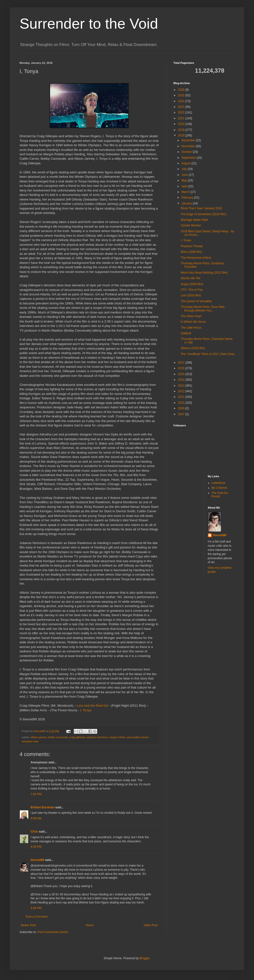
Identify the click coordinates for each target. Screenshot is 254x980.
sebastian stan (30, 741)
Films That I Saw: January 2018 (201, 208)
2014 (182, 380)
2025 (182, 95)
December (189, 140)
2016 (182, 368)
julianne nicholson (97, 737)
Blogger (144, 958)
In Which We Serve (193, 322)
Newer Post (28, 925)
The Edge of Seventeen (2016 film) (203, 214)
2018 (182, 135)
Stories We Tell (190, 278)
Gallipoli (186, 333)
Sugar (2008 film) (192, 284)
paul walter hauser (138, 737)
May (185, 180)
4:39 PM (36, 908)
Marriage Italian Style (195, 220)
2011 (182, 397)
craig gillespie (77, 737)
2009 (182, 408)
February (188, 198)
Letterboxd (218, 483)
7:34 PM (36, 794)
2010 (182, 403)
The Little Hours (191, 328)
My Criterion (219, 488)
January (187, 203)
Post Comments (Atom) (53, 932)
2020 (182, 124)
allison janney (39, 737)
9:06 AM (36, 818)
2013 (182, 386)
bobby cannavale (58, 737)
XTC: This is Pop (192, 290)
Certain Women (191, 225)
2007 (182, 414)
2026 (182, 90)
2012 (182, 391)
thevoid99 (37, 860)
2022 (182, 112)
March (186, 192)
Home (90, 925)
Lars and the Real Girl (93, 706)
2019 (182, 130)
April (185, 186)
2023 (182, 107)
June (185, 175)
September (189, 158)
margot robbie (117, 737)
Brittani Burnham (42, 807)
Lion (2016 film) (191, 295)
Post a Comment (37, 917)
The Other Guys (191, 316)
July (185, 169)
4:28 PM (36, 847)
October (187, 152)
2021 (182, 118)
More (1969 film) (191, 252)
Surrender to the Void (89, 24)
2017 (182, 363)
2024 (182, 101)
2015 (182, 374)
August (186, 163)
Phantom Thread (192, 246)
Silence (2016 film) (193, 348)
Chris (34, 832)
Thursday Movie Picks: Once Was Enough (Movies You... (203, 309)
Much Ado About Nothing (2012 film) (204, 273)
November (189, 146)
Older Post (151, 925)
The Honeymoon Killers (196, 258)
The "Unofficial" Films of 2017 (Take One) (208, 354)
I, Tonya (86, 710)
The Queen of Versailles (196, 301)
